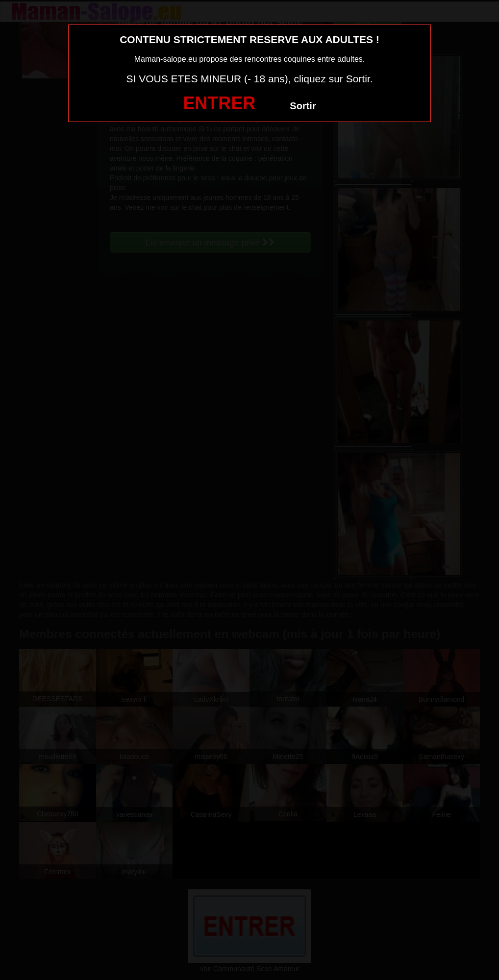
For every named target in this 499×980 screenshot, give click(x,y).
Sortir (303, 106)
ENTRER (219, 103)
